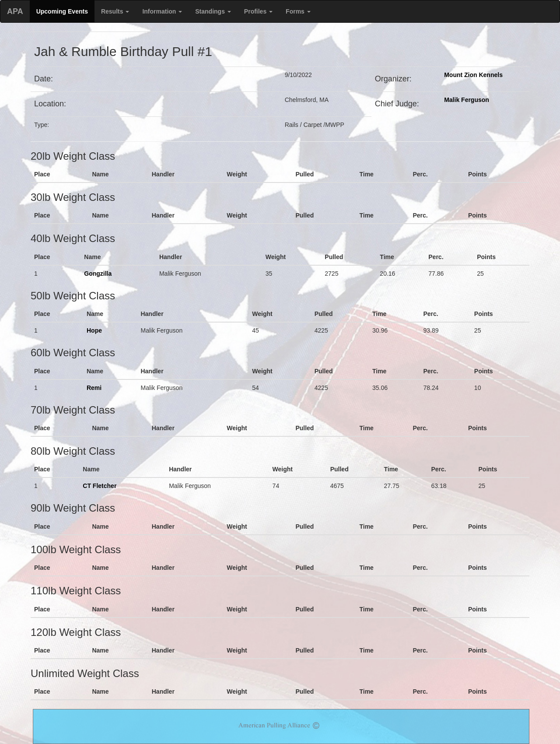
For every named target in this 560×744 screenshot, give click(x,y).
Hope (94, 330)
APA (15, 11)
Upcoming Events (62, 11)
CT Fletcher (100, 486)
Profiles (258, 11)
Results (115, 11)
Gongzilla (98, 274)
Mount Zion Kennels (473, 75)
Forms (298, 11)
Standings (213, 11)
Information (162, 11)
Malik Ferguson (467, 100)
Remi (94, 388)
